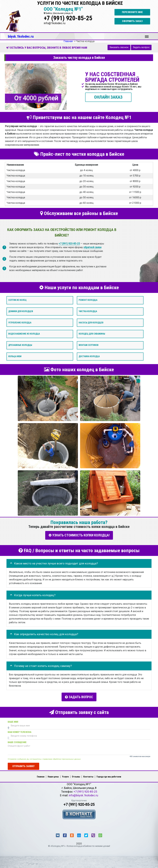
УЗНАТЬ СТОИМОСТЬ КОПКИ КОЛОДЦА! (79, 535)
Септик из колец (17, 300)
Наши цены (53, 776)
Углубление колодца (20, 323)
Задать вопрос (141, 47)
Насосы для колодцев (91, 323)
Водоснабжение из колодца (24, 334)
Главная (41, 776)
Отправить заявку (23, 765)
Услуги (65, 776)
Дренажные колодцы (20, 345)
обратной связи (92, 247)
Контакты (88, 776)
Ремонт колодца (88, 300)
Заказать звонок (119, 47)
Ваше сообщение (17, 741)
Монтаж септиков (89, 345)
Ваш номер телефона (20, 731)
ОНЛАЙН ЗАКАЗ (108, 97)
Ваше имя (13, 721)
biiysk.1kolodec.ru (21, 36)
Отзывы (76, 776)
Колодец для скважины (92, 334)
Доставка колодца (89, 356)
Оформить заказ (132, 21)
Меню (147, 35)
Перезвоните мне (132, 12)
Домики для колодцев (21, 311)
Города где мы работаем (109, 776)
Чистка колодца (88, 311)
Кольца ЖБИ (15, 356)
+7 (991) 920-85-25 (68, 18)
